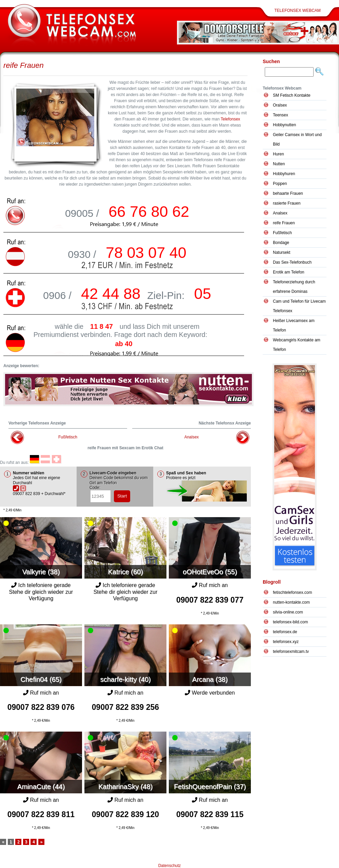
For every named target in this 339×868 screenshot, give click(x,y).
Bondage (281, 243)
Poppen (280, 184)
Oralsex (280, 105)
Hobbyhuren (284, 174)
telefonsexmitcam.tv (291, 652)
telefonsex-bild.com (290, 622)
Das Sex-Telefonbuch (292, 262)
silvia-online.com (288, 612)
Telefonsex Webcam (297, 11)
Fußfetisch (68, 437)
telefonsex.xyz (286, 642)
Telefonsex (230, 119)
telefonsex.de (285, 632)
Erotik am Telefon (289, 272)
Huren (278, 154)
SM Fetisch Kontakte (292, 95)
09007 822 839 (210, 600)
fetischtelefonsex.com (292, 592)
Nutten (279, 164)
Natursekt (282, 252)
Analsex (192, 437)
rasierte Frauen (287, 203)
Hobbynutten (284, 125)
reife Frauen (24, 65)
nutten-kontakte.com (291, 602)
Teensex (281, 115)
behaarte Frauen (288, 193)
